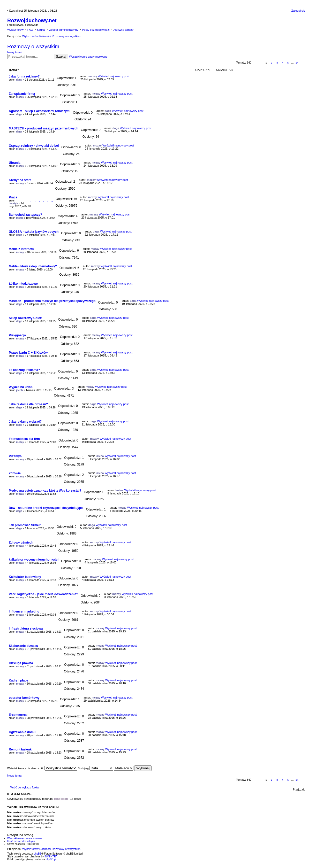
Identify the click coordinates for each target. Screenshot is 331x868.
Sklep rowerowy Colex (25, 318)
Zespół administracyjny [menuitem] (64, 30)
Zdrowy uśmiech (21, 542)
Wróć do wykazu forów (25, 787)
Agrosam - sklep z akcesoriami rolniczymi (40, 111)
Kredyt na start (20, 180)
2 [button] (272, 63)
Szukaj (61, 56)
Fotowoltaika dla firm (24, 439)
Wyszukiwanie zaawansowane (88, 57)
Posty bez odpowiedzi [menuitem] (96, 30)
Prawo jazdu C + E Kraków (28, 353)
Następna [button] (303, 63)
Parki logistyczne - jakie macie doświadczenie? (43, 594)
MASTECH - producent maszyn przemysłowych (44, 128)
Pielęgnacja (17, 335)
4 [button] (283, 63)
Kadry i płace (18, 680)
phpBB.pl (51, 859)
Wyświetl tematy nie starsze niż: (42, 768)
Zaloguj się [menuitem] (298, 11)
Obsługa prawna (21, 663)
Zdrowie (15, 473)
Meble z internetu (21, 249)
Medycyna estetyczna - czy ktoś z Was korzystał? (45, 491)
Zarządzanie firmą (22, 94)
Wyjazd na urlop (21, 387)
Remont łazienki (21, 749)
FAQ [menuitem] (30, 30)
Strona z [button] (258, 63)
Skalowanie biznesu (23, 646)
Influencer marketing (24, 611)
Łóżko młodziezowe (23, 284)
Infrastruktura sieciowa (26, 629)
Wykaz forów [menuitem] (15, 30)
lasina (100, 456)
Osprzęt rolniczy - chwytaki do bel (34, 146)
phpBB (37, 854)
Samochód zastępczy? (25, 215)
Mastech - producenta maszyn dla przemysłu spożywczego (52, 301)
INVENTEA (51, 857)
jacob (19, 218)
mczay (93, 76)
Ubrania (15, 163)
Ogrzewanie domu (22, 732)
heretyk (13, 203)
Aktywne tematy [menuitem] (123, 30)
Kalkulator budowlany (25, 577)
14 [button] (297, 63)
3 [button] (277, 63)
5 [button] (288, 63)
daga (19, 80)
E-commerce (18, 715)
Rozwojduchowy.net (32, 20)
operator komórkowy (24, 698)
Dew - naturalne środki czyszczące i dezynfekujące (46, 508)
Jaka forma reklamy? (24, 76)
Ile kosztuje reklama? (24, 370)
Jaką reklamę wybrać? (25, 422)
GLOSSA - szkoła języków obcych (34, 232)
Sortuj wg (95, 768)
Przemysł (16, 456)
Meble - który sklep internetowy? (33, 266)
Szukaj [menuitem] (41, 30)
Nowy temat (15, 52)
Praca (13, 197)
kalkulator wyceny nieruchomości (34, 560)
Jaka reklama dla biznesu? (28, 404)
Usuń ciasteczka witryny (21, 841)
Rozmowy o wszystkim (33, 47)
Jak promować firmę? (25, 525)
